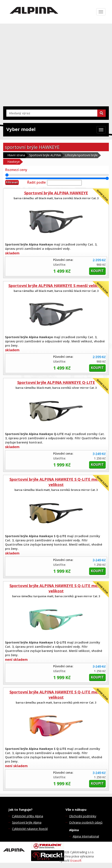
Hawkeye (14, 162)
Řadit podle (36, 182)
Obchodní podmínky (83, 816)
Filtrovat (12, 182)
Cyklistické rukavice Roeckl (30, 829)
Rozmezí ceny (16, 170)
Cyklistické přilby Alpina (28, 816)
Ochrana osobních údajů (86, 822)
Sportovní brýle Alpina (27, 822)
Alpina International (86, 836)
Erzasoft (76, 861)
